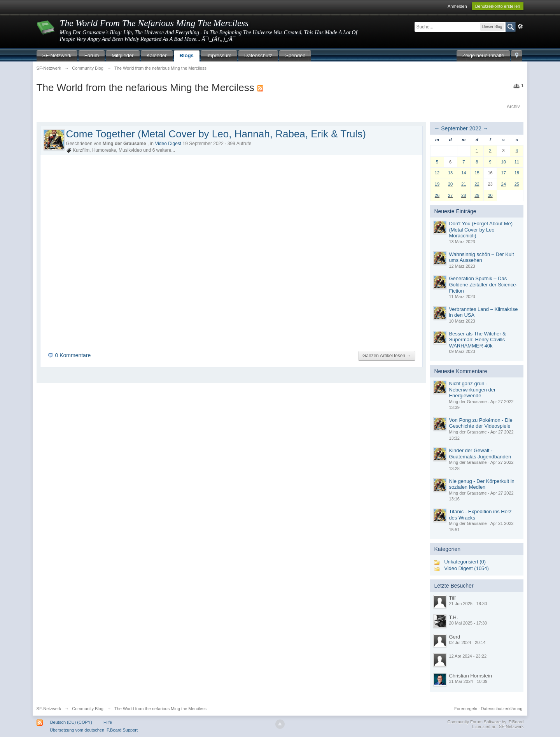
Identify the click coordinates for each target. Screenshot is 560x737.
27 (450, 195)
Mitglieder (122, 55)
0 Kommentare (73, 355)
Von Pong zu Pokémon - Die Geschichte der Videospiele (480, 423)
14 (464, 173)
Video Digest (168, 144)
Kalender (157, 55)
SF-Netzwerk (57, 55)
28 (464, 195)
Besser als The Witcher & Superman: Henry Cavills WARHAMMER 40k (477, 340)
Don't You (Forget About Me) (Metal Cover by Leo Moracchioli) (481, 230)
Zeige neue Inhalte (483, 55)
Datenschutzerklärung (501, 709)
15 (477, 173)
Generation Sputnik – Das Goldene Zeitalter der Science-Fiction (483, 284)
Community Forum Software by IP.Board (485, 722)
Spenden (295, 55)
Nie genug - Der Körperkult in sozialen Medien (481, 484)
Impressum (219, 55)
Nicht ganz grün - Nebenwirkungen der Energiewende (472, 390)
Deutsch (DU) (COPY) (71, 722)
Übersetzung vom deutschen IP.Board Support (94, 730)
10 (504, 162)
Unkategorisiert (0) (465, 562)
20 (450, 184)
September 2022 (461, 128)
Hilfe (108, 722)
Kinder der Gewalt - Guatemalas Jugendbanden (480, 454)
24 (504, 184)
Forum (92, 55)
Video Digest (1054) (466, 568)
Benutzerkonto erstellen (498, 6)
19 (437, 184)
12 (437, 173)
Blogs (187, 55)
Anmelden (457, 6)
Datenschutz (258, 55)
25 (517, 184)
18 (517, 173)
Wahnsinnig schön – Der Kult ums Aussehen (481, 257)
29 (477, 195)
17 (504, 173)
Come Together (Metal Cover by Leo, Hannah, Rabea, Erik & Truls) (216, 134)
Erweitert (520, 26)
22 (477, 184)
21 (464, 184)
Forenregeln (466, 709)
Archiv (513, 107)
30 (490, 195)
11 (517, 162)
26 (437, 195)
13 (450, 173)
